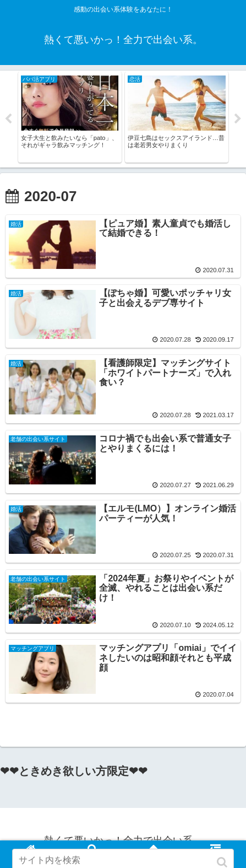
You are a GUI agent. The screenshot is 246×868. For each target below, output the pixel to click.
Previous (8, 119)
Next (238, 119)
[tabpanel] (70, 117)
